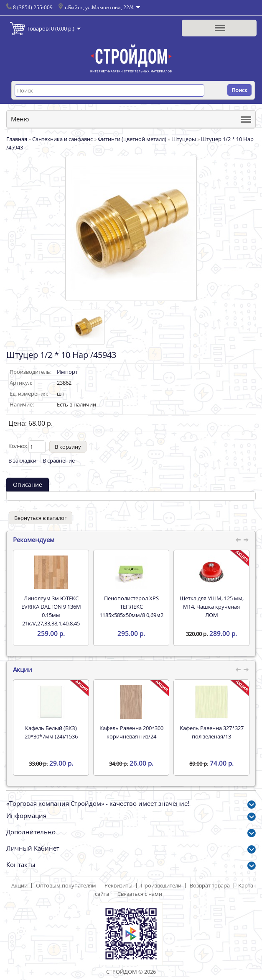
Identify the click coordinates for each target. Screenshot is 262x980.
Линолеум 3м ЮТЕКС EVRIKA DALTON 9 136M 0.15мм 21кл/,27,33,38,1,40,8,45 (51, 611)
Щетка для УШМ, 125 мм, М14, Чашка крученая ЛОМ (212, 607)
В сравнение (59, 460)
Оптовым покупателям (66, 885)
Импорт (67, 372)
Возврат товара (210, 885)
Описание (28, 485)
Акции (19, 885)
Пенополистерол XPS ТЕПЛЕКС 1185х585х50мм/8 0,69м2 (131, 607)
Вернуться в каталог (41, 518)
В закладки (22, 460)
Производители (161, 885)
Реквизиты (118, 885)
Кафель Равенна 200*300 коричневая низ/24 (131, 732)
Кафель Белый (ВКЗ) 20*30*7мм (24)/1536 (51, 732)
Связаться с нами (140, 894)
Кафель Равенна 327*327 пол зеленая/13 (212, 732)
